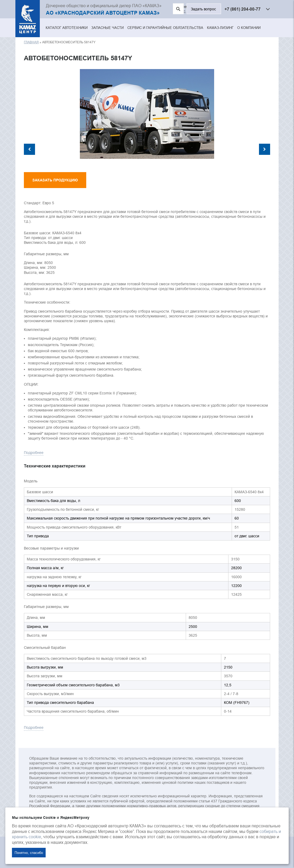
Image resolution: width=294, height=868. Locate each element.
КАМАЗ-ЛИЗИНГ (220, 28)
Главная (31, 42)
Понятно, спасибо (29, 853)
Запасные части (107, 28)
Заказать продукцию (55, 180)
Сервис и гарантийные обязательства (165, 28)
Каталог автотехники (67, 28)
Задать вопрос (203, 9)
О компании (249, 28)
